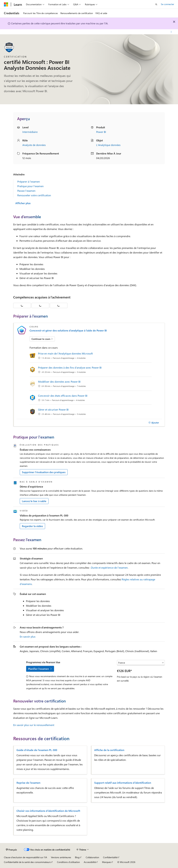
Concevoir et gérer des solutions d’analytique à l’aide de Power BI (68, 330)
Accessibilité (90, 862)
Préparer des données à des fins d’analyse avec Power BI (70, 367)
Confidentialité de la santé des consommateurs (27, 862)
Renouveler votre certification (34, 195)
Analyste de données (34, 145)
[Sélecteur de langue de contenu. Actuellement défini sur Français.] (11, 850)
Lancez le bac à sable (34, 501)
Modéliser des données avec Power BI (59, 382)
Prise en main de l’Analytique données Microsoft (65, 353)
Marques (106, 862)
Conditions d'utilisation (68, 862)
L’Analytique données (108, 145)
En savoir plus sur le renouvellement (34, 725)
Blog (77, 857)
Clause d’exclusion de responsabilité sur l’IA (25, 857)
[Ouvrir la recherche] (156, 4)
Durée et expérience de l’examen (109, 568)
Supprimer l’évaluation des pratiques (44, 472)
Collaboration (92, 857)
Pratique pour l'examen (30, 186)
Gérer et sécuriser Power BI (53, 409)
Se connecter (167, 4)
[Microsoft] (6, 4)
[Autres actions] (171, 32)
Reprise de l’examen (28, 783)
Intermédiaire (30, 132)
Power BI (101, 132)
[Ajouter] (154, 423)
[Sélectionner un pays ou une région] (141, 663)
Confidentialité (110, 857)
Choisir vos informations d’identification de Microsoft (48, 811)
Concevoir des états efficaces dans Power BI (63, 396)
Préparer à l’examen (29, 181)
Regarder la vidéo (32, 526)
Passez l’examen (26, 191)
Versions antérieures (61, 857)
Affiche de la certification (109, 750)
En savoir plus (28, 636)
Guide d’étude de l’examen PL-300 (37, 750)
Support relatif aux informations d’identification (123, 783)
